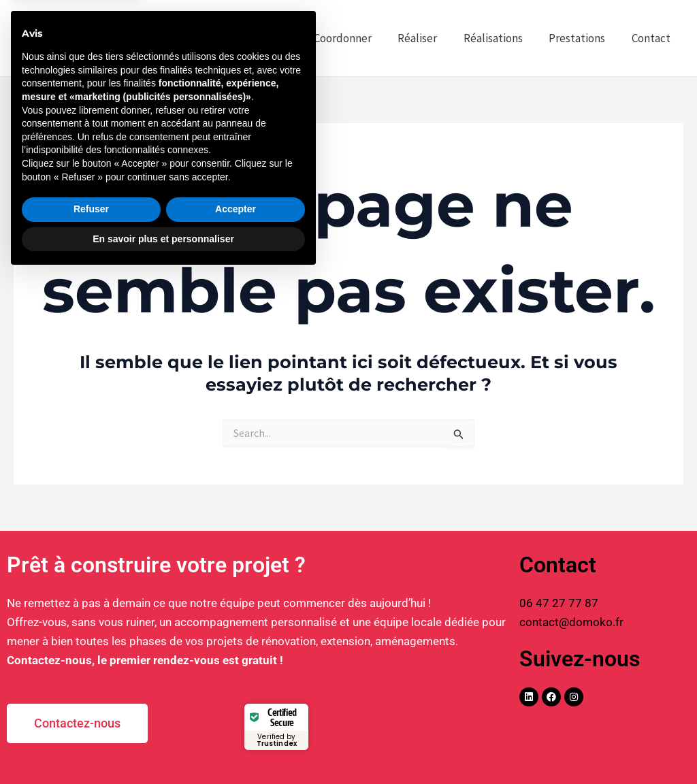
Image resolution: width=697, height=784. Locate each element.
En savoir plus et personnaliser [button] (163, 747)
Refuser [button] (91, 717)
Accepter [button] (236, 717)
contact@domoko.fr (571, 622)
